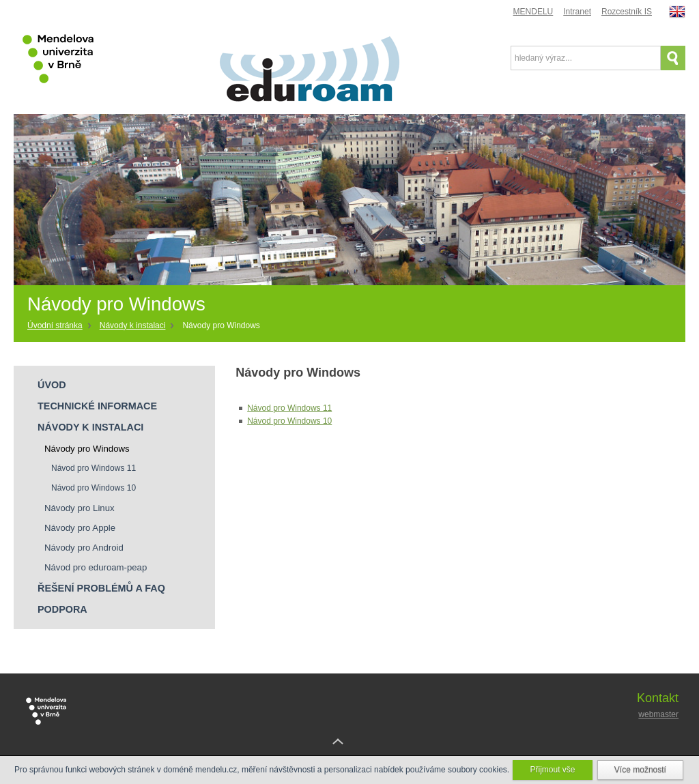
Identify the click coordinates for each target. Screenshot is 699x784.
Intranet (577, 12)
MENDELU (533, 12)
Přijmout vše (552, 770)
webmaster (658, 714)
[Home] (60, 326)
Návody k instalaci (133, 325)
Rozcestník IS (627, 12)
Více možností (640, 770)
